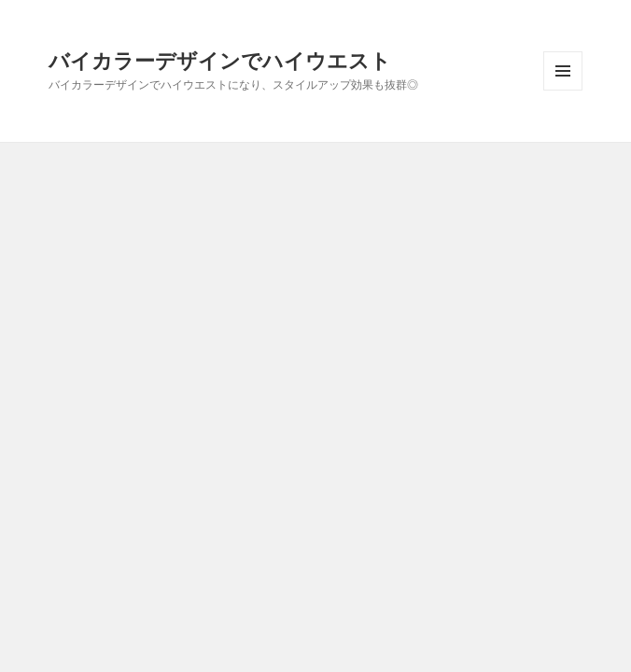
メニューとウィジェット (563, 90)
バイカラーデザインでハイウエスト (220, 60)
